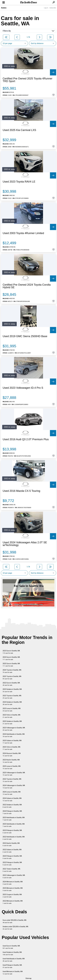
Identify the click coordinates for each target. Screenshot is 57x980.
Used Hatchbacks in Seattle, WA (14, 960)
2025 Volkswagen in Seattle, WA (14, 774)
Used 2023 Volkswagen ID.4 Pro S (23, 388)
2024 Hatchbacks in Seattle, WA (14, 735)
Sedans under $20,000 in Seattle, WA (15, 928)
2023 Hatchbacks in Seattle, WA (14, 819)
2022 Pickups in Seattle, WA (12, 864)
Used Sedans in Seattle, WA (12, 953)
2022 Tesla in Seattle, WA (11, 870)
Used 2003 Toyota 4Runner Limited (23, 233)
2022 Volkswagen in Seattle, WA (14, 876)
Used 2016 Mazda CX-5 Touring (21, 491)
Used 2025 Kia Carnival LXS (19, 130)
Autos (4, 8)
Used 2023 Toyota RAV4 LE (19, 182)
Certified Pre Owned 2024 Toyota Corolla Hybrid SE (27, 286)
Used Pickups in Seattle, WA (12, 966)
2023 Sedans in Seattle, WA (12, 690)
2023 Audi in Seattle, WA (11, 761)
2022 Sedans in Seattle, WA (12, 806)
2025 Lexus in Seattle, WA (12, 767)
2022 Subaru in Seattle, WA (12, 851)
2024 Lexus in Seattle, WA (12, 793)
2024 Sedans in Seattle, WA (12, 703)
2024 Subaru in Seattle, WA (12, 799)
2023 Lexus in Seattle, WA (12, 710)
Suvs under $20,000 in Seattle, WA (15, 921)
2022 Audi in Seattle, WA (11, 844)
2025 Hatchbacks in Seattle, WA (14, 825)
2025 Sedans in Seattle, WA (12, 722)
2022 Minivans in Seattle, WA (13, 902)
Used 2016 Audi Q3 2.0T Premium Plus (26, 439)
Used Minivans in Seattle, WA (13, 973)
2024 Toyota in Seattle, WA (12, 671)
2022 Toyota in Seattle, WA (12, 780)
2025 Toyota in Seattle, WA (12, 678)
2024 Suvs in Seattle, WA (11, 658)
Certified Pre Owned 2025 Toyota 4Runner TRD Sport (28, 80)
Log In (46, 8)
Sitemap (28, 978)
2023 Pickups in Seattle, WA (12, 832)
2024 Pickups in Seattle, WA (12, 812)
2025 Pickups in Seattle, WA (12, 857)
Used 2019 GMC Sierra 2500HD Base (25, 336)
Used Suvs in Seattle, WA (11, 947)
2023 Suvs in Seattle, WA (11, 652)
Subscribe (53, 8)
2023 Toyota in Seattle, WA (12, 697)
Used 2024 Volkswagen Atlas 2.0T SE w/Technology (25, 544)
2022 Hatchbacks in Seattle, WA (14, 838)
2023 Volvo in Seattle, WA (11, 716)
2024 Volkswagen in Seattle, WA (14, 787)
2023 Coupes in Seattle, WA (12, 896)
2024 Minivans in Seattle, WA (13, 883)
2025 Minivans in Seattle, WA (13, 889)
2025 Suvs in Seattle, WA (11, 665)
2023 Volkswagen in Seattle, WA (14, 729)
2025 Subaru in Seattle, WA (12, 742)
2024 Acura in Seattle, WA (12, 755)
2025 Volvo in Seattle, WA (11, 748)
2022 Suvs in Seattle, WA (11, 684)
